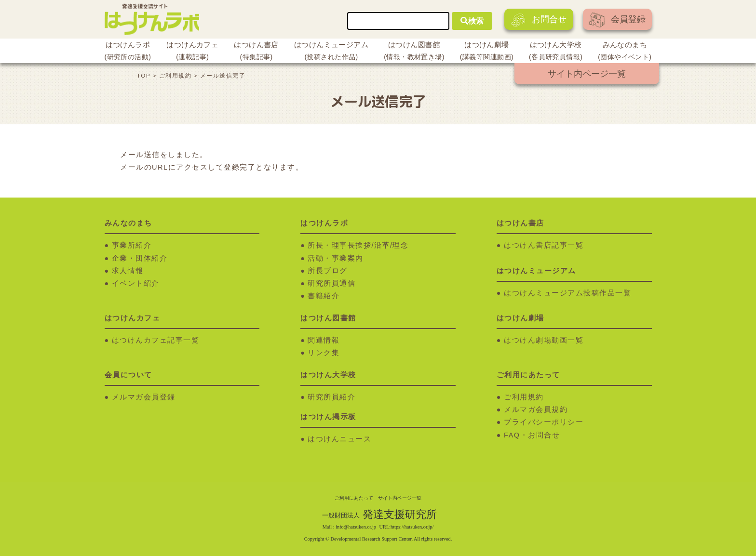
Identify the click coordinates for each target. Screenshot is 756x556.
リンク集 (324, 353)
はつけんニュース (339, 439)
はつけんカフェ (192, 52)
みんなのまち (625, 52)
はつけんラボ (128, 52)
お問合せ (539, 20)
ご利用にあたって (354, 498)
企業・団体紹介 (140, 258)
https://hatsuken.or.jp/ (412, 527)
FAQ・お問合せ (532, 435)
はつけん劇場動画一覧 (544, 340)
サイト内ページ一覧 (587, 74)
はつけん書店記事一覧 (544, 245)
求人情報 (128, 271)
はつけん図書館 (414, 52)
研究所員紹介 (331, 397)
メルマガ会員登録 (144, 397)
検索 (472, 21)
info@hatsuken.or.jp (356, 527)
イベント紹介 (136, 283)
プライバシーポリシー (544, 422)
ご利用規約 (524, 397)
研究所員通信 (331, 283)
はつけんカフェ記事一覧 (156, 340)
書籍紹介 (324, 296)
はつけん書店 (256, 52)
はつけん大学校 (556, 52)
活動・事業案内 (336, 258)
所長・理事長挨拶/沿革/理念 (358, 245)
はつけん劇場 (487, 52)
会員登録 (617, 20)
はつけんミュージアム (331, 52)
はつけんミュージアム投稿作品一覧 (567, 293)
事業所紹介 (132, 245)
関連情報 (324, 340)
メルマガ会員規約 (536, 410)
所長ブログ (328, 271)
